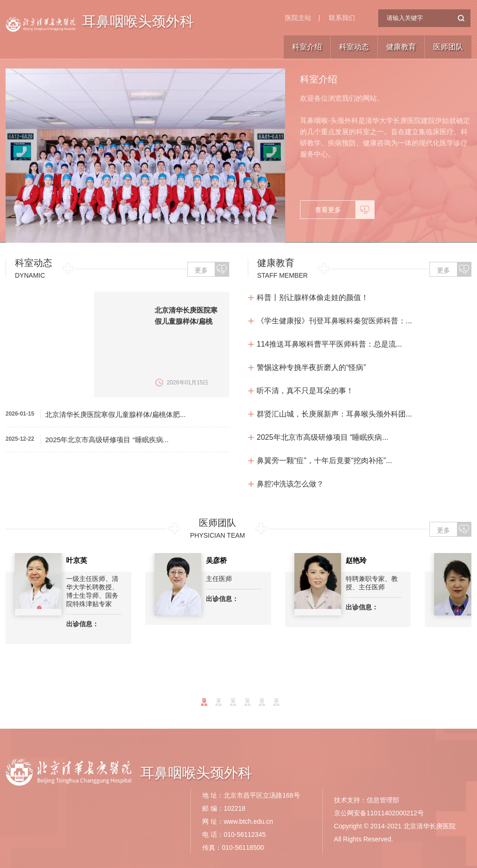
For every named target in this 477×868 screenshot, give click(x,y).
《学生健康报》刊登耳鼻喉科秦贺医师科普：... (334, 321)
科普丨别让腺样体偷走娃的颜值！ (313, 297)
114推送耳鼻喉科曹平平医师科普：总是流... (329, 344)
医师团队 (448, 47)
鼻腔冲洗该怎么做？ (290, 484)
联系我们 (342, 18)
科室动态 (354, 47)
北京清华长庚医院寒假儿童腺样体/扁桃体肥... (116, 414)
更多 (212, 269)
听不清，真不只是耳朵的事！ (305, 391)
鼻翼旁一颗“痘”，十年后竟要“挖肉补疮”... (324, 461)
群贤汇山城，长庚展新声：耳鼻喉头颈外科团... (334, 414)
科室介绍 (307, 47)
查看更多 (344, 210)
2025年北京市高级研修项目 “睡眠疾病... (107, 440)
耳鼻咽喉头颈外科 (138, 21)
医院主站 (298, 18)
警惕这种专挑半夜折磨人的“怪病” (311, 367)
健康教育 (401, 47)
